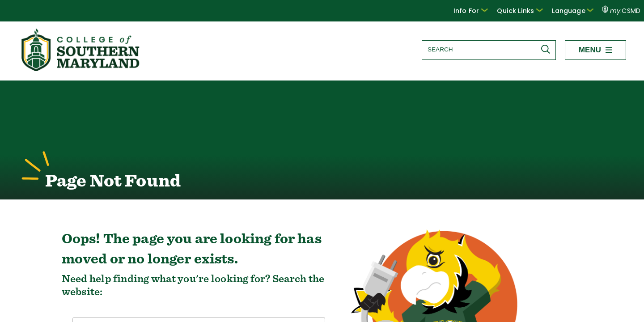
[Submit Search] (548, 49)
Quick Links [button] (526, 10)
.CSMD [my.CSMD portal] (622, 11)
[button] (479, 11)
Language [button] (575, 10)
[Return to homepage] (81, 69)
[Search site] (489, 49)
